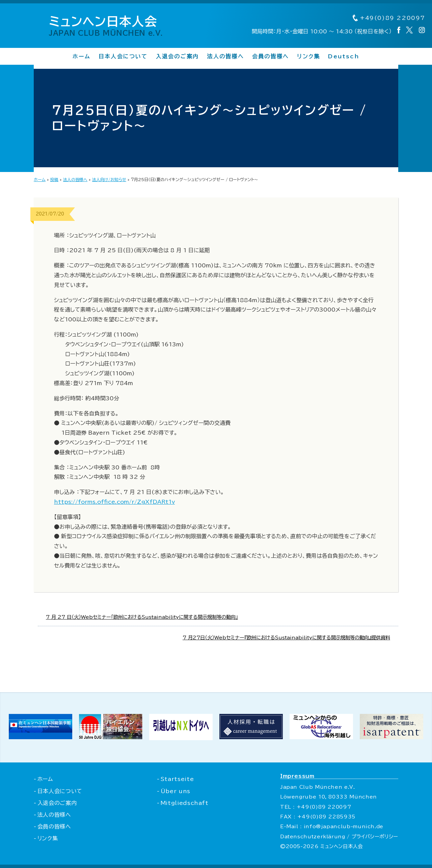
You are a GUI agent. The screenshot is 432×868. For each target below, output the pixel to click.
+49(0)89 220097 (389, 18)
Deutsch (344, 56)
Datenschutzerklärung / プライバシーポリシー (339, 836)
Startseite (177, 779)
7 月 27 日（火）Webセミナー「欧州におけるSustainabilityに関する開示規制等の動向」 (142, 617)
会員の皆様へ (271, 56)
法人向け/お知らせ (109, 179)
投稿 (54, 179)
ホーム (82, 56)
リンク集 (308, 56)
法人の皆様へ (225, 56)
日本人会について (123, 56)
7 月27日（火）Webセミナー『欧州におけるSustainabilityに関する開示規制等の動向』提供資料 (286, 638)
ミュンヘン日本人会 (106, 26)
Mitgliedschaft (185, 803)
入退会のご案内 (178, 56)
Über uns (175, 791)
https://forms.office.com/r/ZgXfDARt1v (114, 502)
